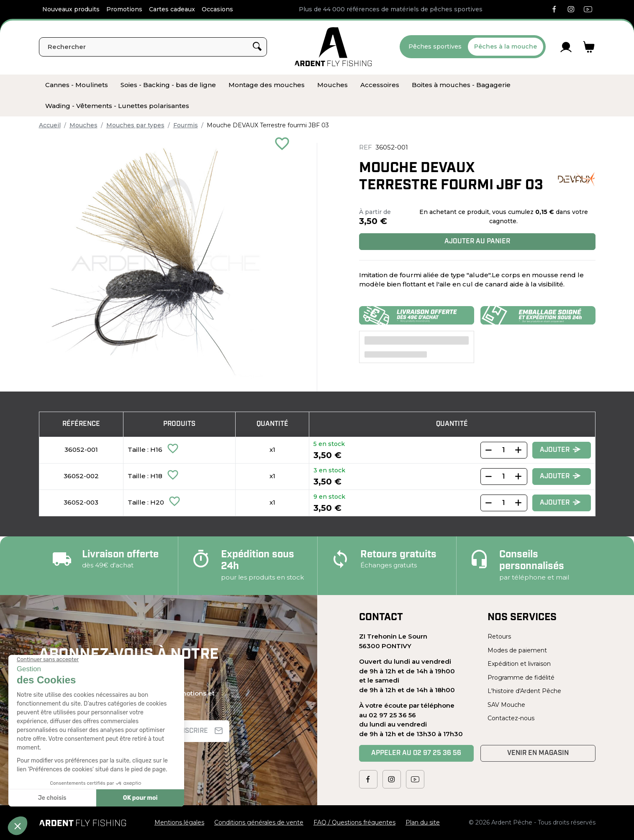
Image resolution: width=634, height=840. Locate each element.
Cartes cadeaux (172, 9)
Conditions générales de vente (259, 822)
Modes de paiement (517, 650)
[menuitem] (77, 85)
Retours (499, 636)
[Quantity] (504, 450)
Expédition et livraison (519, 664)
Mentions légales (179, 822)
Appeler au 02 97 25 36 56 (416, 753)
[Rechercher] (153, 47)
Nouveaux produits (71, 9)
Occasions (217, 9)
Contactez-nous (511, 718)
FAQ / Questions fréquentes (354, 822)
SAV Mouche (506, 705)
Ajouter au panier (477, 242)
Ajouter (560, 450)
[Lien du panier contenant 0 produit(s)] (589, 47)
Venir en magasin (538, 753)
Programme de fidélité (521, 678)
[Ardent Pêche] (333, 47)
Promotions (124, 9)
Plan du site (423, 822)
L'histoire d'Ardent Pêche (524, 691)
